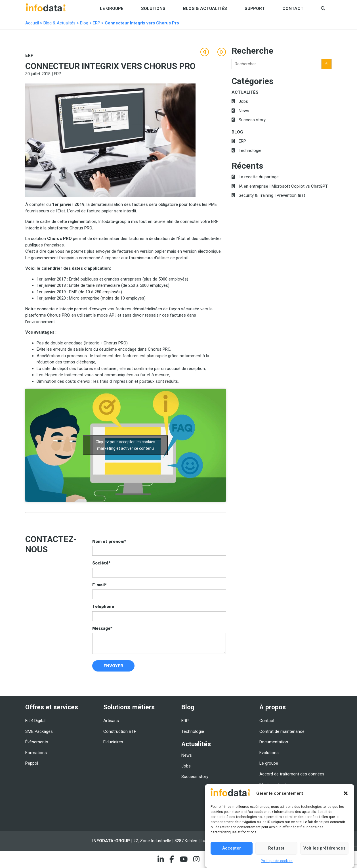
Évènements (37, 742)
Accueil (32, 23)
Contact (293, 9)
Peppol (32, 763)
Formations (36, 753)
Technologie (250, 150)
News (244, 111)
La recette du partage (259, 177)
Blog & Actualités (205, 9)
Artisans (111, 721)
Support (255, 9)
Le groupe (112, 9)
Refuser (276, 848)
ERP (96, 23)
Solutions (153, 9)
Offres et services (52, 707)
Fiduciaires (113, 742)
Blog (84, 23)
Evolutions (269, 753)
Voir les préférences (324, 848)
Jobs (243, 101)
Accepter (232, 848)
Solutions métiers (129, 707)
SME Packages (39, 731)
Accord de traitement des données (292, 774)
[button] (346, 793)
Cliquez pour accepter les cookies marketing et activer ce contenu (125, 445)
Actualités (245, 92)
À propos (273, 707)
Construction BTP (120, 731)
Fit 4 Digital (35, 721)
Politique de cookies (277, 861)
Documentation (274, 742)
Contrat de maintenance (282, 731)
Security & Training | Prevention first (272, 195)
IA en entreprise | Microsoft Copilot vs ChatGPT (283, 186)
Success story (252, 120)
